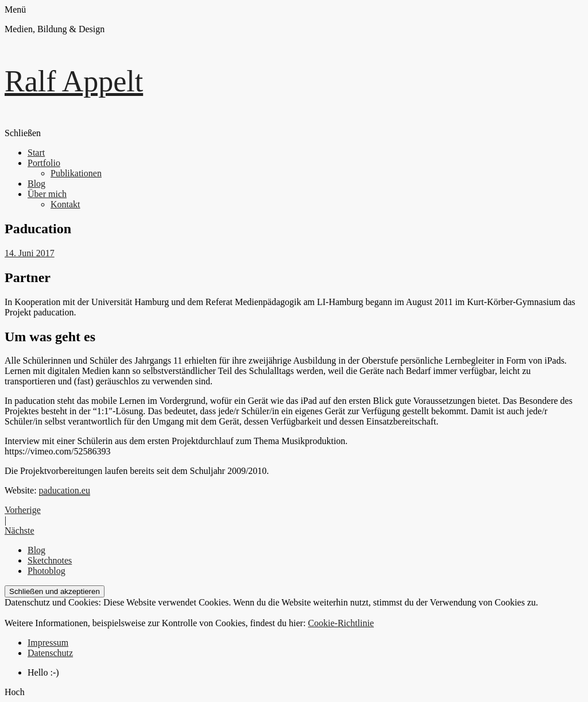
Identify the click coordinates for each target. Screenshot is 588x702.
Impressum (48, 643)
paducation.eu (65, 490)
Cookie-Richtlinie (341, 623)
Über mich (47, 194)
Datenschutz (50, 653)
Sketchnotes (50, 560)
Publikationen (76, 173)
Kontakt (65, 204)
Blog (36, 184)
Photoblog (47, 571)
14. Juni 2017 (30, 253)
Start (36, 153)
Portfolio (44, 163)
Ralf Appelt (74, 81)
